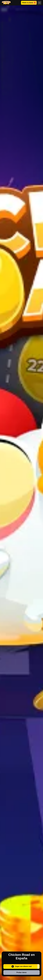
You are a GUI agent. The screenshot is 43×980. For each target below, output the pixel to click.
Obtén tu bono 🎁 (29, 3)
